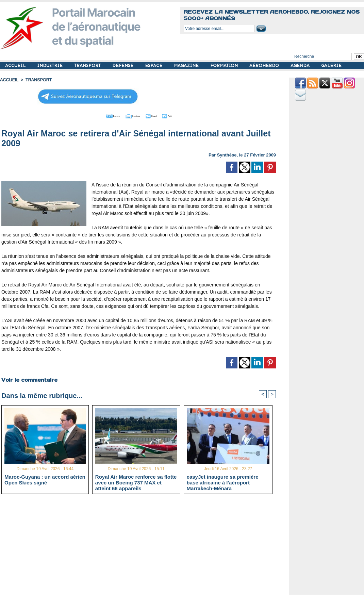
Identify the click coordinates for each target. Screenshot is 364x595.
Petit (183, 115)
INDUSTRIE (51, 65)
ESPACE (154, 65)
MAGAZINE (187, 65)
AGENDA (301, 65)
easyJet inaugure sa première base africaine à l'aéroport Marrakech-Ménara (223, 482)
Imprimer (131, 115)
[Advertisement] (144, 547)
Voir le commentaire (29, 379)
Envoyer (100, 115)
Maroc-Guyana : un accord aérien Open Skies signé (45, 479)
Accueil (9, 80)
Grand (159, 115)
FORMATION (225, 65)
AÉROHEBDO (265, 65)
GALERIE (331, 65)
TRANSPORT (88, 65)
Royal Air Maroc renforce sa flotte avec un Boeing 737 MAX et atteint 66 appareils (136, 482)
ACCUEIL (16, 65)
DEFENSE (123, 65)
